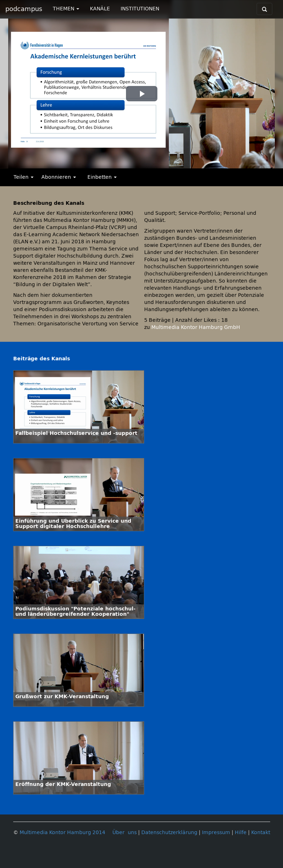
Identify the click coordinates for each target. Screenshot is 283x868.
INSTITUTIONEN (140, 9)
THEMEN (66, 9)
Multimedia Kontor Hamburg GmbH (196, 327)
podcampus (24, 9)
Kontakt (261, 833)
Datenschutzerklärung (169, 833)
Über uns (125, 833)
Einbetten (102, 177)
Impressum (216, 833)
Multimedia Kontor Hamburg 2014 (62, 833)
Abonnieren (59, 177)
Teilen (24, 177)
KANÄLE (100, 9)
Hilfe (241, 833)
